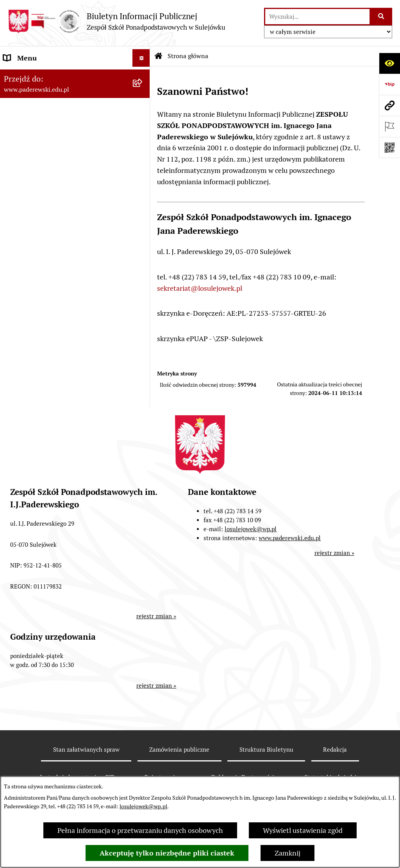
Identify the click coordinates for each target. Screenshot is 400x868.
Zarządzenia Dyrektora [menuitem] (39, 111)
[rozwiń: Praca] (143, 181)
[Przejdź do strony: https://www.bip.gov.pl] (389, 84)
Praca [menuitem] (12, 181)
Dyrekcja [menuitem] (17, 163)
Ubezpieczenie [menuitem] (26, 269)
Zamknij (287, 853)
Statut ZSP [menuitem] (20, 93)
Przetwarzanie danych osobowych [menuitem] (56, 321)
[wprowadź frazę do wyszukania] (317, 17)
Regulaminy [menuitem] (22, 128)
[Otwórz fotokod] (389, 148)
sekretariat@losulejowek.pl (200, 288)
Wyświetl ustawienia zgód (303, 830)
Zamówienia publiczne (179, 750)
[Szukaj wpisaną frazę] (381, 17)
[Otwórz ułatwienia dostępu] (389, 63)
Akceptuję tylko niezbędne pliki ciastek (167, 853)
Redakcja (335, 750)
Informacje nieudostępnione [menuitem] (48, 304)
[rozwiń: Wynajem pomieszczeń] (143, 216)
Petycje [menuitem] (15, 251)
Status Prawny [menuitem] (26, 76)
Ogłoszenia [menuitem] (21, 234)
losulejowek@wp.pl (143, 806)
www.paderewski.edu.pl (290, 538)
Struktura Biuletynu (266, 750)
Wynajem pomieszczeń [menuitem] (39, 216)
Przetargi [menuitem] (18, 198)
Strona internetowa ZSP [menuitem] (41, 286)
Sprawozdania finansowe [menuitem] (42, 146)
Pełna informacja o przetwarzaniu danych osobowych (140, 830)
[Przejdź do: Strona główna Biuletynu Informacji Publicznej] (159, 56)
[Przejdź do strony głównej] (117, 21)
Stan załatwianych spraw (86, 750)
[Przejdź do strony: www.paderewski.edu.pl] (389, 105)
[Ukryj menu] (141, 58)
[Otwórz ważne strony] (389, 126)
